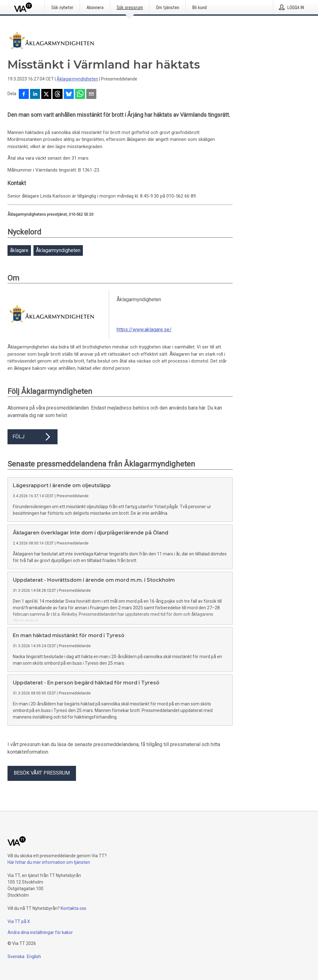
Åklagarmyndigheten (77, 79)
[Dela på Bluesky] (69, 95)
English (34, 957)
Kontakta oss (73, 908)
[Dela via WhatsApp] (80, 95)
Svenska (16, 957)
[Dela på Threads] (58, 95)
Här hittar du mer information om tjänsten (49, 862)
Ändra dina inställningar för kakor (40, 932)
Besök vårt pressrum (42, 773)
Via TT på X (19, 921)
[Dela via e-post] (91, 95)
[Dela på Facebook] (24, 95)
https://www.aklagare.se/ (144, 330)
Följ (33, 437)
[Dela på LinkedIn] (35, 95)
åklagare (19, 250)
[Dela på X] (46, 95)
